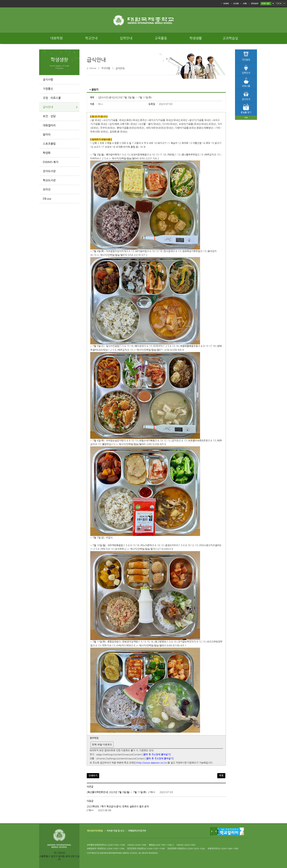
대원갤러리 (49, 125)
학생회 (47, 153)
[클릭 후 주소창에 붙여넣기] (157, 755)
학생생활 (196, 38)
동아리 (47, 135)
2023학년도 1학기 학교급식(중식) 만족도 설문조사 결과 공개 (118, 807)
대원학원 (57, 38)
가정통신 (48, 89)
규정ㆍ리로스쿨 (52, 98)
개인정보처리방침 (95, 831)
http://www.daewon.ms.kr (152, 763)
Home (93, 68)
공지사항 (48, 80)
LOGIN (236, 4)
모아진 (47, 189)
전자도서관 (49, 171)
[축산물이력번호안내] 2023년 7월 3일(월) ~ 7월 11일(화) (117, 792)
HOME (226, 4)
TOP (246, 118)
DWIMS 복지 (51, 162)
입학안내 (126, 38)
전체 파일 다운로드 (102, 744)
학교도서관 (49, 180)
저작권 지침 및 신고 (115, 831)
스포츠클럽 (49, 144)
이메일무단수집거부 (137, 831)
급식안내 (48, 107)
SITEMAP (255, 4)
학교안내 (91, 38)
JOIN (245, 4)
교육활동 (161, 38)
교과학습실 (230, 38)
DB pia (47, 199)
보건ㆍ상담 (49, 116)
